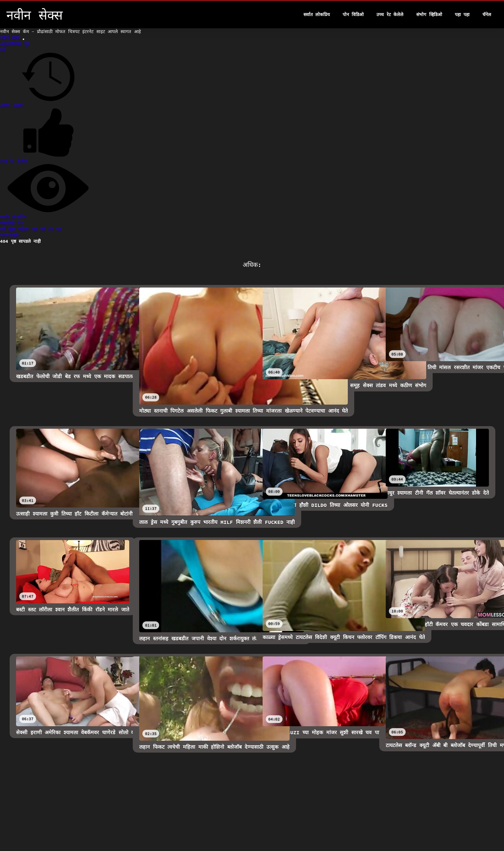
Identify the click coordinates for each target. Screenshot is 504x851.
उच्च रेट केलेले (390, 14)
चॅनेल (487, 14)
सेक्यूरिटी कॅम (12, 223)
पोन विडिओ (353, 14)
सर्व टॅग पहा (51, 229)
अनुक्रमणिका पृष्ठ (15, 44)
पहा (3, 50)
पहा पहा (462, 14)
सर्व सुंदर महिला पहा (20, 229)
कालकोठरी (9, 235)
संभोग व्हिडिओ (429, 14)
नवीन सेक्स (11, 38)
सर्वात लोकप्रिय (317, 14)
